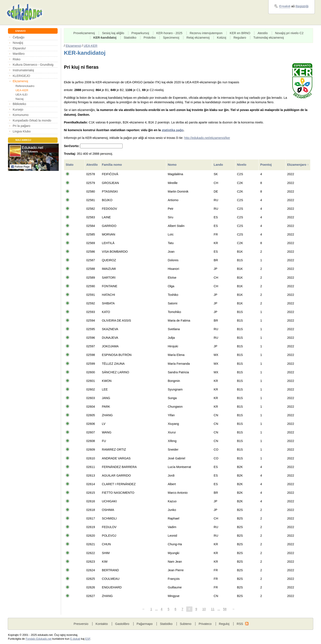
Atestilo (263, 33)
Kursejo (18, 109)
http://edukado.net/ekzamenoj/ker (207, 138)
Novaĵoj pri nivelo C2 (289, 33)
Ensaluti (285, 6)
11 (213, 609)
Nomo (173, 165)
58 (225, 609)
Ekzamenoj (20, 81)
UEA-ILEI (22, 95)
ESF (88, 639)
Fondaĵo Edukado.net (39, 639)
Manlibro (19, 54)
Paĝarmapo (145, 624)
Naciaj (19, 99)
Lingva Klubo (22, 131)
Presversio (81, 624)
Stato (70, 165)
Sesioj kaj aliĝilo (113, 33)
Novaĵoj (18, 43)
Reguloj (224, 624)
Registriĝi (302, 6)
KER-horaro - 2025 (169, 33)
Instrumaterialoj (23, 70)
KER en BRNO (240, 33)
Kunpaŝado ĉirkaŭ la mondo (32, 120)
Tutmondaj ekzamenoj (269, 38)
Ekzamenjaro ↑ (298, 165)
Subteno (186, 624)
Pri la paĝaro (22, 126)
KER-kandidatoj (105, 38)
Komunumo (21, 115)
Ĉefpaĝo (19, 37)
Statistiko (130, 38)
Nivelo (242, 165)
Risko (17, 59)
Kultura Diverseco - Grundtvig (33, 65)
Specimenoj (171, 38)
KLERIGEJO (21, 76)
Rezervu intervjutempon (206, 33)
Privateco (205, 624)
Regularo (240, 38)
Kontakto (102, 624)
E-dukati (75, 639)
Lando (219, 165)
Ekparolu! (19, 48)
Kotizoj (222, 38)
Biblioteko (19, 104)
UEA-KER (22, 90)
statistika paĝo (173, 130)
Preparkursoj (140, 33)
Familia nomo (112, 165)
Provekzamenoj (84, 33)
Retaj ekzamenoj (198, 38)
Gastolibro (122, 624)
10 (204, 609)
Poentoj (266, 165)
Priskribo (150, 38)
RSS (240, 624)
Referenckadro (25, 86)
